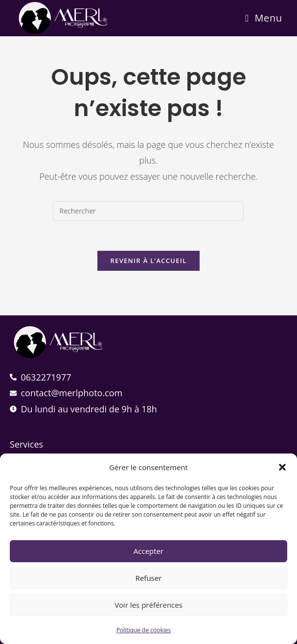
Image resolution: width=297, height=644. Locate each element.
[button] (282, 467)
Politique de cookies (144, 630)
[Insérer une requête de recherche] (148, 211)
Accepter (148, 551)
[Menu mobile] (264, 18)
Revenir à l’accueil (148, 261)
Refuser (149, 578)
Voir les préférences (148, 605)
